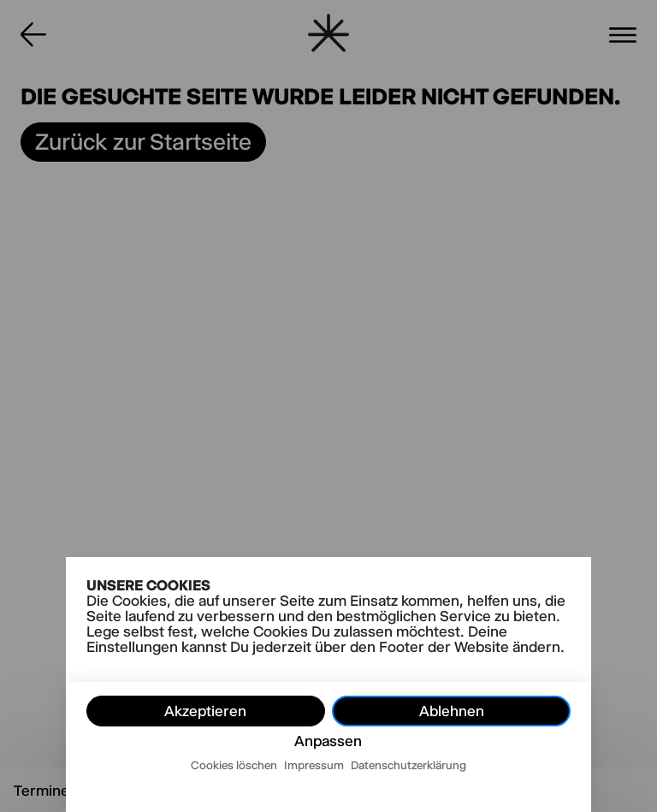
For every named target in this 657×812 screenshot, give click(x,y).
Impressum (314, 765)
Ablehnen (452, 711)
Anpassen (328, 741)
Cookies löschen (234, 765)
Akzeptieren (205, 711)
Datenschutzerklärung (408, 765)
